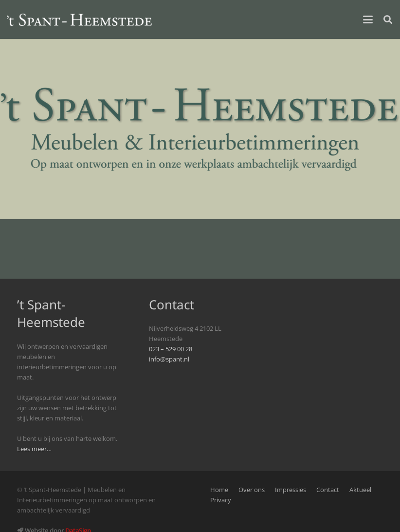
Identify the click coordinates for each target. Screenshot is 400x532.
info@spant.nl (169, 359)
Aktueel (360, 490)
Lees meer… (34, 449)
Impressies (291, 490)
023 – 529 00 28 (171, 349)
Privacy (221, 500)
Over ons (252, 490)
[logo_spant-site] (79, 20)
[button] (368, 19)
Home (219, 490)
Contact (328, 490)
